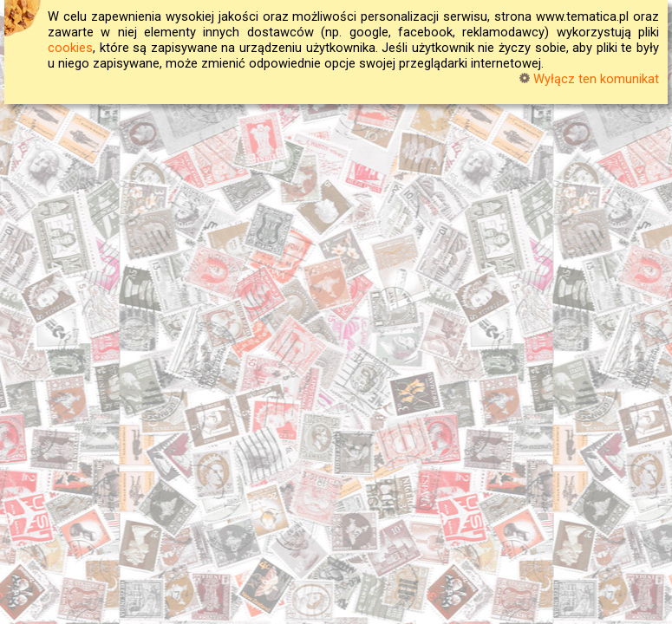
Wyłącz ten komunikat (589, 79)
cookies (70, 48)
